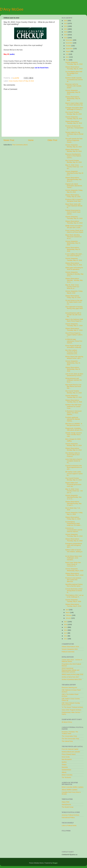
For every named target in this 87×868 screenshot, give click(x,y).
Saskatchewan (66, 770)
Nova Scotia (66, 757)
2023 (66, 23)
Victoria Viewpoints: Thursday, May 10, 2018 (74, 535)
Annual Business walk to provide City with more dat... (73, 315)
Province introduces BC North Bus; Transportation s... (74, 128)
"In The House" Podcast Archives (72, 707)
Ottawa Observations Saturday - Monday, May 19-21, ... (74, 280)
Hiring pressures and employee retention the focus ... (73, 380)
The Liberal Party (67, 741)
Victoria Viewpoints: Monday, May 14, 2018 (73, 445)
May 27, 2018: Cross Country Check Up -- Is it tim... (74, 167)
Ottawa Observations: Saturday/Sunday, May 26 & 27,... (73, 179)
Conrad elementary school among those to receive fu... (74, 591)
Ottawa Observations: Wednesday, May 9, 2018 (74, 574)
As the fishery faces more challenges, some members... (74, 558)
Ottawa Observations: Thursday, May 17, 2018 (74, 329)
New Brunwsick (67, 759)
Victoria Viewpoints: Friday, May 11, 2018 (74, 513)
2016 (66, 624)
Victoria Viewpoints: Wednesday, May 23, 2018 (73, 243)
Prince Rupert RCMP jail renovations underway (73, 347)
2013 (66, 633)
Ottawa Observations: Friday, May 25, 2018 (73, 196)
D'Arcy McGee (12, 9)
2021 (66, 29)
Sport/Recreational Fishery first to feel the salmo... (74, 585)
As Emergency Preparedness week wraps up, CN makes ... (74, 524)
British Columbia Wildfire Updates (73, 787)
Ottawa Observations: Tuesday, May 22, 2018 (74, 264)
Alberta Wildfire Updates (70, 790)
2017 (66, 622)
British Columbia (67, 775)
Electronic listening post (69, 687)
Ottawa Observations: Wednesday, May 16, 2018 (73, 369)
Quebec (64, 762)
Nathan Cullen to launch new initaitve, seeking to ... (74, 552)
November (69, 43)
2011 (66, 639)
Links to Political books (69, 826)
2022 (66, 26)
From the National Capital (70, 749)
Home (31, 140)
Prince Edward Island (69, 754)
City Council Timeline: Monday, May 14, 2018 (73, 392)
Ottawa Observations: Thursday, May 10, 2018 (74, 540)
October (69, 46)
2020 (66, 32)
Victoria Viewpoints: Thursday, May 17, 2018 (74, 325)
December (69, 40)
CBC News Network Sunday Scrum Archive (71, 704)
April (67, 610)
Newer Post (9, 140)
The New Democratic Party (70, 739)
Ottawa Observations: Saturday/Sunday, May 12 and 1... (73, 503)
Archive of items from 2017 (70, 677)
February (69, 615)
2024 (66, 21)
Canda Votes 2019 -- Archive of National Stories (72, 661)
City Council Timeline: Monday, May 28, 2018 (73, 113)
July (67, 54)
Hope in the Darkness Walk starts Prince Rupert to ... (74, 320)
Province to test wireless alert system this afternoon (73, 580)
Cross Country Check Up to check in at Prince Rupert (74, 231)
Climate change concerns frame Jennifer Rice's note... (74, 435)
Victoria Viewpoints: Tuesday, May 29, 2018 (74, 118)
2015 (66, 627)
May (67, 60)
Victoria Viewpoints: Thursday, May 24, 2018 (74, 218)
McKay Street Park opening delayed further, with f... (74, 357)
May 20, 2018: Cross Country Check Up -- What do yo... (73, 287)
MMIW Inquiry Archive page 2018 (72, 674)
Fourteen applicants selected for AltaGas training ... (73, 419)
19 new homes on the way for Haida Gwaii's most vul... (74, 302)
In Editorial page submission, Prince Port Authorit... (74, 341)
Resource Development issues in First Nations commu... (73, 156)
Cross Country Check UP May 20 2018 (21, 81)
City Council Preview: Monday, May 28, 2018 (73, 161)
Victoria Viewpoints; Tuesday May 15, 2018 (73, 396)
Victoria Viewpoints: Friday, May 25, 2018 (74, 191)
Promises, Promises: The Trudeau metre (70, 733)
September (69, 49)
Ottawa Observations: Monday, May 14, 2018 (73, 449)
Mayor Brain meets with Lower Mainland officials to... (74, 206)
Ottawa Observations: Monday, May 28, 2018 (73, 150)
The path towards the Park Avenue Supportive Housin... (74, 140)
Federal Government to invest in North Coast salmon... (73, 212)
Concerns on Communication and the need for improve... (74, 530)
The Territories (66, 777)
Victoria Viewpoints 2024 (70, 649)
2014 (66, 630)
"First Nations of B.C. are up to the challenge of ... (74, 596)
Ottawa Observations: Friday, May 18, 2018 (73, 297)
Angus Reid (65, 802)
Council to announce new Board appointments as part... (74, 467)
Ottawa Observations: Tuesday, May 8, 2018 (73, 605)
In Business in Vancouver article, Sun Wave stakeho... (73, 413)
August (68, 51)
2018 (66, 38)
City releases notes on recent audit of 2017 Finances (73, 455)
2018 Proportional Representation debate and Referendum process (71, 670)
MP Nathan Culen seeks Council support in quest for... (74, 474)
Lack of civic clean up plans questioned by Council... (74, 375)
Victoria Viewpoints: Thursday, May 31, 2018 (74, 63)
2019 (66, 35)
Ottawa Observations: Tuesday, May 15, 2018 (74, 401)
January (69, 618)
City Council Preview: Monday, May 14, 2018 (73, 479)
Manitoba (65, 767)
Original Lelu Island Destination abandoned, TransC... (74, 186)
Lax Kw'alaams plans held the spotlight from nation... (74, 73)
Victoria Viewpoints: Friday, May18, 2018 (74, 292)
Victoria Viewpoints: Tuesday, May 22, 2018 (74, 259)
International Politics (68, 818)
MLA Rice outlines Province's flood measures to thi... (72, 352)
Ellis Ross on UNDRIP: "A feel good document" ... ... (74, 425)
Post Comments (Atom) (20, 145)
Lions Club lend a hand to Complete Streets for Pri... (74, 461)
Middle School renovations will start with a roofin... (74, 227)
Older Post (52, 140)
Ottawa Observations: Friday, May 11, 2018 (73, 518)
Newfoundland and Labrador (71, 752)
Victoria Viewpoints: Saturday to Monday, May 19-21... (74, 274)
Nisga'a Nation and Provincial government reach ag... (73, 484)
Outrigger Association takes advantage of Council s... (74, 109)
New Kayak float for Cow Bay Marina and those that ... (73, 386)
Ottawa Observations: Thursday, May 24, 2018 (74, 222)
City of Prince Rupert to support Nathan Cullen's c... (74, 335)
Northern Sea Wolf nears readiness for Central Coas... (73, 406)
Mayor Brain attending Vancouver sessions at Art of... (73, 237)
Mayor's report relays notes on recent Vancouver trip (74, 104)
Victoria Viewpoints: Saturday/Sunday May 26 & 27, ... (74, 173)
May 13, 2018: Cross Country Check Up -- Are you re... (74, 491)
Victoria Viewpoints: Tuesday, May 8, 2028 (73, 601)
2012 (66, 636)
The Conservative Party (69, 736)
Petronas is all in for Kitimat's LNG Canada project (73, 86)
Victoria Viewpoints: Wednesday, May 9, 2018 (74, 570)
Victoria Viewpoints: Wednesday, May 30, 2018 (73, 92)
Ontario (64, 765)
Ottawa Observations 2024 (70, 647)
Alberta (64, 772)
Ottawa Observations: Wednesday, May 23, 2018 (73, 249)
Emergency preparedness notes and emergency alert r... (74, 545)
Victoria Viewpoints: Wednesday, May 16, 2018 (73, 363)
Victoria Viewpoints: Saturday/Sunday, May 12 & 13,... (73, 497)
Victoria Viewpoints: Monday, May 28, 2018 (73, 146)
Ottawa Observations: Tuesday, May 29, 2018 (74, 122)
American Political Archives (70, 815)
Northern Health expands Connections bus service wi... (74, 80)
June (68, 57)
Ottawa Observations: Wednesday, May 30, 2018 (73, 99)
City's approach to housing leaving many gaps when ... (74, 308)
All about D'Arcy (67, 722)
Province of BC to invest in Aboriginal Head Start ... (74, 200)
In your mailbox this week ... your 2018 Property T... (74, 255)
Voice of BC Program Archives (71, 710)
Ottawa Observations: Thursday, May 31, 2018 (74, 68)
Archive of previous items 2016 (72, 679)
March (68, 612)
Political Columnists (68, 652)
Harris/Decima (66, 805)
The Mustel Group (68, 807)
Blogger (55, 863)
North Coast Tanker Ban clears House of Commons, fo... (73, 564)
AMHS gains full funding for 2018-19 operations (74, 268)
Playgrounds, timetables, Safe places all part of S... (74, 429)
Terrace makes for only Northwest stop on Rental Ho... (74, 134)
